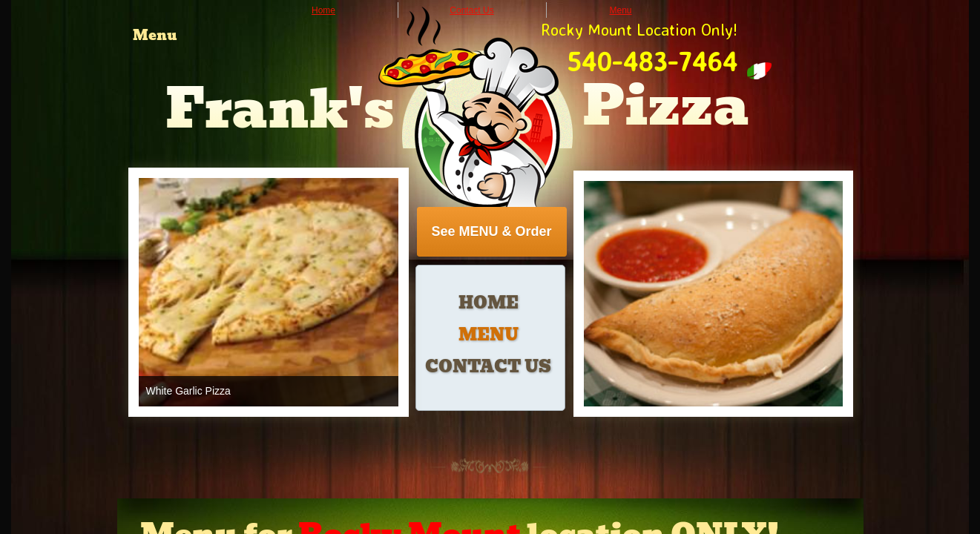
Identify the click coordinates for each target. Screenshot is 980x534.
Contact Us (488, 367)
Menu (489, 335)
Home (489, 303)
